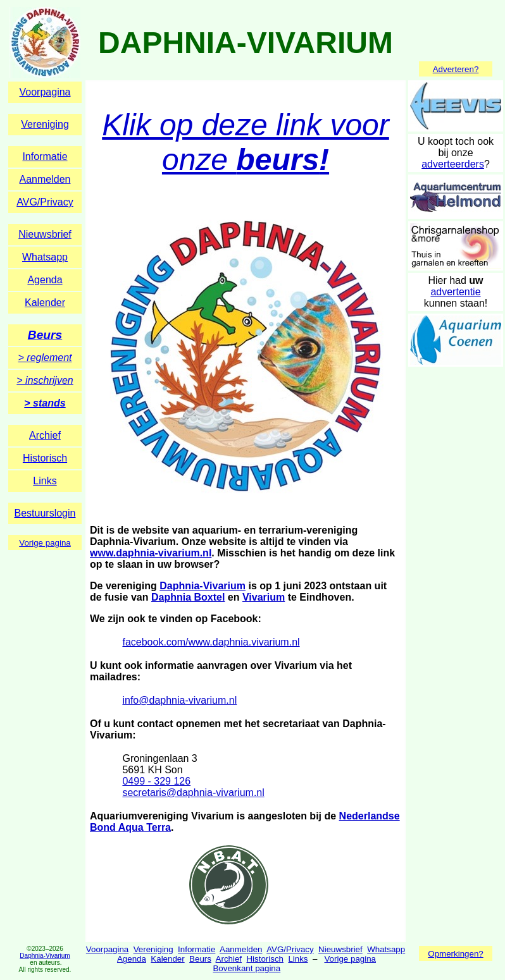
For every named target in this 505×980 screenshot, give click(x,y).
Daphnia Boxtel (188, 597)
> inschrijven (45, 380)
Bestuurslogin (45, 513)
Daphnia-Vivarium (203, 586)
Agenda (45, 280)
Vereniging (45, 124)
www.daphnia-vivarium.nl (151, 553)
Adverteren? (456, 69)
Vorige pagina (45, 543)
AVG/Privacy (45, 202)
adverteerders (453, 164)
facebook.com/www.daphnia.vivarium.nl (211, 642)
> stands (45, 403)
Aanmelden (45, 179)
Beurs (45, 335)
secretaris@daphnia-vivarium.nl (193, 793)
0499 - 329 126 (156, 781)
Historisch (45, 458)
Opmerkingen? (455, 954)
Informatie (45, 156)
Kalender (45, 303)
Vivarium (264, 597)
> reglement (45, 358)
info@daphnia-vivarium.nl (179, 700)
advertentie (455, 292)
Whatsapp (45, 257)
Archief (45, 435)
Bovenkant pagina (246, 968)
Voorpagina (45, 92)
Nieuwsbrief (45, 234)
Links (45, 481)
